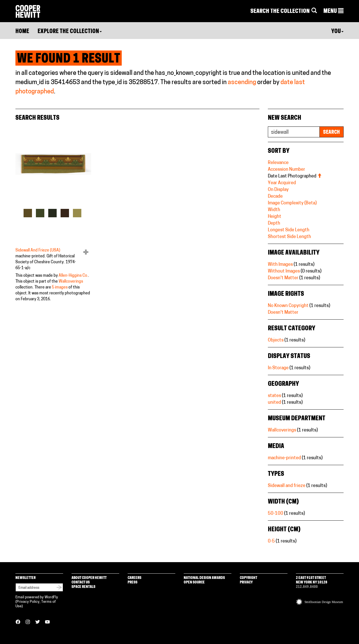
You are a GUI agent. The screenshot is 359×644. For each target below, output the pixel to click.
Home (22, 32)
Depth (274, 223)
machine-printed (284, 458)
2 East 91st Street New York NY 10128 (312, 580)
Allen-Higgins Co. (73, 276)
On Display (278, 190)
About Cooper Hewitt (89, 578)
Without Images (284, 271)
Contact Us (81, 582)
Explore (70, 32)
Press (133, 582)
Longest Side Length (289, 230)
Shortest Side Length (289, 237)
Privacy (246, 582)
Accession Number (286, 170)
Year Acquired (282, 183)
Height (275, 217)
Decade (275, 197)
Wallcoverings (71, 282)
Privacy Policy (28, 602)
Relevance (278, 163)
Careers (134, 578)
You (337, 32)
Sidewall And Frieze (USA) (38, 251)
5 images (60, 288)
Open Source (194, 582)
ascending (242, 83)
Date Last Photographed (295, 176)
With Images (280, 265)
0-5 (271, 541)
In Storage (278, 368)
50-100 (276, 514)
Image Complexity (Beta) (292, 203)
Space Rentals (83, 587)
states (274, 396)
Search (332, 132)
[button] (333, 11)
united (274, 403)
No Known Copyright (288, 306)
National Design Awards (204, 578)
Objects (276, 340)
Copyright (248, 578)
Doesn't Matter (283, 278)
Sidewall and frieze (287, 486)
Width (274, 210)
